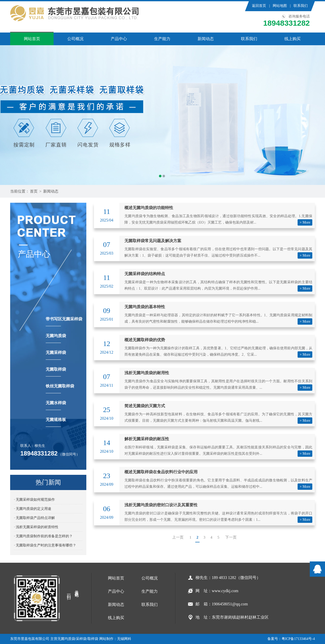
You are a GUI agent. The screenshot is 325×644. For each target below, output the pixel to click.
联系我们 (301, 6)
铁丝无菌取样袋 (60, 389)
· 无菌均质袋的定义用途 (33, 509)
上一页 (178, 537)
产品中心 (119, 39)
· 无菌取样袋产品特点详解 (34, 518)
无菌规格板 (56, 422)
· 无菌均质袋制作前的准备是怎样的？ (43, 536)
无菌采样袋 (56, 355)
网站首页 (32, 39)
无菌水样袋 (56, 405)
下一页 (231, 537)
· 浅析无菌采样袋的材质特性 (36, 527)
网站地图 (280, 6)
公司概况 (75, 39)
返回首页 (259, 6)
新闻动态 (206, 39)
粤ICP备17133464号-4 (298, 639)
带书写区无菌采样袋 (64, 321)
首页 (34, 191)
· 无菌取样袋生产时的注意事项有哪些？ (45, 545)
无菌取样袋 (56, 372)
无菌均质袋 (56, 338)
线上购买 (292, 39)
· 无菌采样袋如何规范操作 (34, 500)
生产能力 (162, 39)
